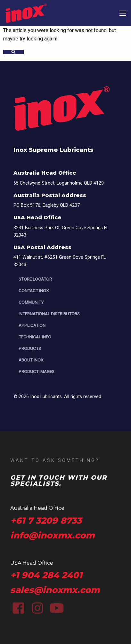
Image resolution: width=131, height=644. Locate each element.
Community (31, 302)
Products (30, 348)
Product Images (37, 371)
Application (32, 325)
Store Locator (35, 279)
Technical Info (35, 337)
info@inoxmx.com (52, 535)
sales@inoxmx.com (55, 590)
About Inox (31, 360)
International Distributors (49, 314)
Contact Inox (34, 291)
